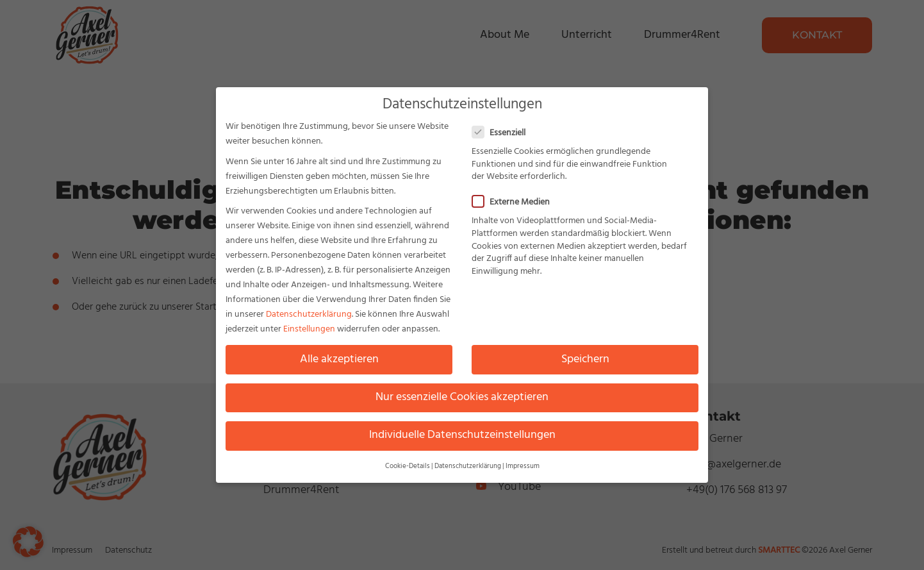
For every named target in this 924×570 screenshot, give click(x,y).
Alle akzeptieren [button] (339, 355)
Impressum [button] (523, 463)
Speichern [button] (585, 355)
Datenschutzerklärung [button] (468, 463)
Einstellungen (309, 325)
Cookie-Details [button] (408, 463)
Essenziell (503, 129)
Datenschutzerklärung (309, 311)
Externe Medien (515, 198)
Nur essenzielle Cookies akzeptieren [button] (462, 393)
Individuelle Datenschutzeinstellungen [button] (462, 431)
